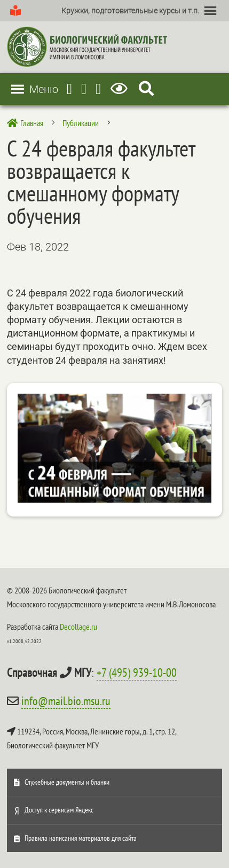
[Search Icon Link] (146, 89)
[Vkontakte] (98, 89)
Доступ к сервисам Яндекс (59, 810)
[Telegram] (69, 89)
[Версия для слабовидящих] (121, 89)
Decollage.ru (78, 627)
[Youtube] (84, 89)
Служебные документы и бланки (67, 782)
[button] (130, 11)
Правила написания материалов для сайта (81, 838)
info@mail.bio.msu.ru (66, 701)
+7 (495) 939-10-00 (137, 672)
